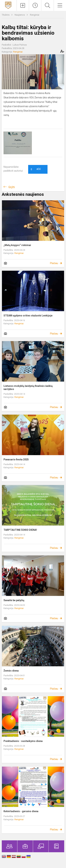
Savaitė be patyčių (14, 600)
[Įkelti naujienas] (23, 5)
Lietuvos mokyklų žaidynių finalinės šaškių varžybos (28, 388)
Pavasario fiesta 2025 (16, 459)
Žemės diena (11, 671)
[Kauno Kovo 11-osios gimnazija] (8, 5)
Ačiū (36, 169)
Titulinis (6, 15)
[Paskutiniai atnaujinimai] (35, 5)
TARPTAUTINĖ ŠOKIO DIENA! (20, 530)
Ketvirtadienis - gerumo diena (21, 811)
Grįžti (12, 187)
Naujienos (20, 15)
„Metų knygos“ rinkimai (17, 245)
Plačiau (54, 263)
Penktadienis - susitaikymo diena (23, 741)
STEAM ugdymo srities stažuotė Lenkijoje (28, 316)
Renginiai (35, 15)
